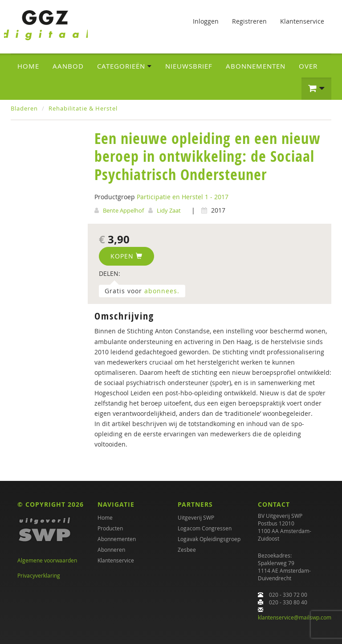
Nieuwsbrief (189, 66)
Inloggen (206, 21)
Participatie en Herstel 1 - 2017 (183, 197)
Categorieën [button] (124, 66)
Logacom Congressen (205, 528)
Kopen (126, 256)
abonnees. (162, 291)
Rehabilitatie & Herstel (83, 108)
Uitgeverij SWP (196, 517)
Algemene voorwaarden (47, 560)
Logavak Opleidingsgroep (209, 539)
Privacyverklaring (39, 575)
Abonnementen (256, 66)
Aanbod (68, 66)
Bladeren (24, 108)
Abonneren (111, 550)
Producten (110, 528)
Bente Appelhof (123, 210)
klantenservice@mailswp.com (295, 617)
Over (308, 66)
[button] (316, 89)
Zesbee (187, 550)
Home (28, 66)
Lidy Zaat (169, 210)
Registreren (249, 21)
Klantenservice (302, 21)
